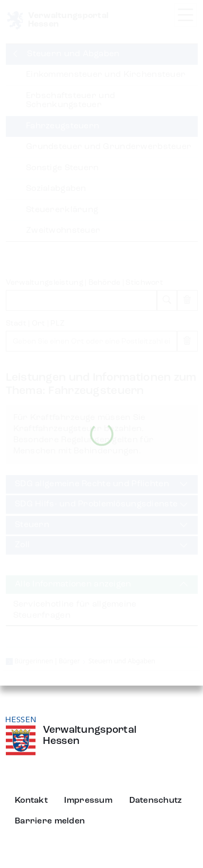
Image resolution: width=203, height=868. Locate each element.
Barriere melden (50, 821)
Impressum (88, 801)
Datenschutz (156, 801)
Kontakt (31, 801)
